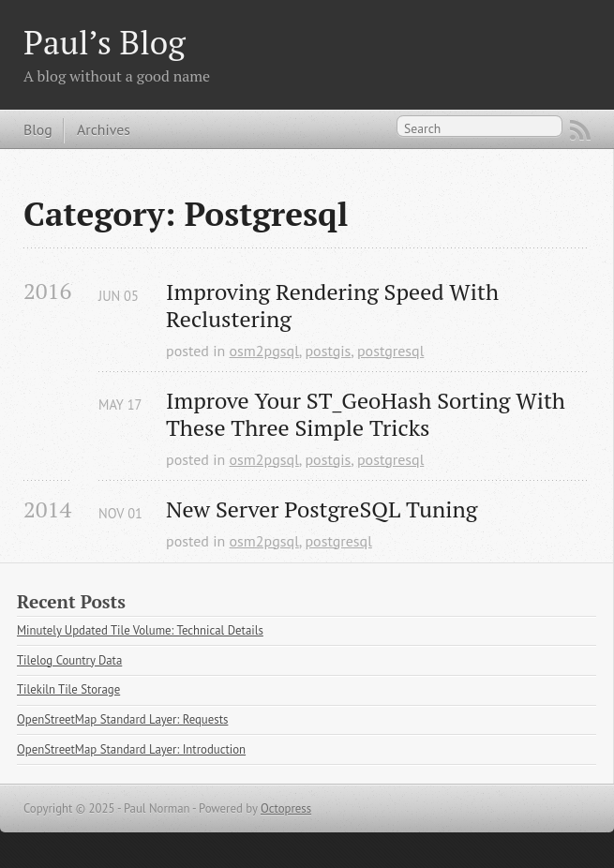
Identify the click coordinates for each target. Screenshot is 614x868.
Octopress (286, 808)
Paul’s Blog (105, 42)
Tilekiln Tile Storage (68, 689)
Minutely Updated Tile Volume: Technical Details (140, 630)
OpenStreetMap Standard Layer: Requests (122, 719)
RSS (580, 130)
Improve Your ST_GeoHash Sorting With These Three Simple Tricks (368, 414)
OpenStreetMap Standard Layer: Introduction (131, 749)
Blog (38, 129)
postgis (328, 351)
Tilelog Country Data (69, 660)
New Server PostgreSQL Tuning (322, 509)
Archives (104, 129)
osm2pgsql (264, 351)
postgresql (390, 351)
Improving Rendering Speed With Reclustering (335, 306)
